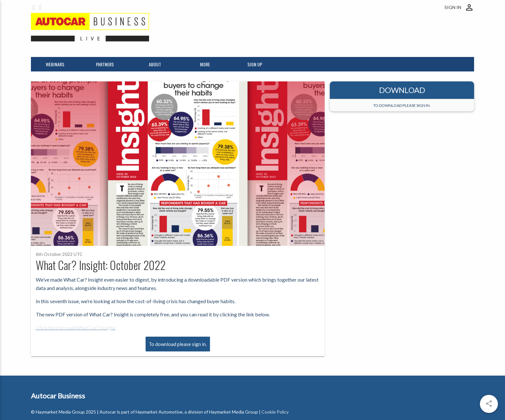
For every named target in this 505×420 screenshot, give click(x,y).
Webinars (55, 64)
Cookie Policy (275, 412)
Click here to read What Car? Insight (76, 327)
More (205, 64)
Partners (105, 64)
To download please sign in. (178, 344)
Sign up (255, 64)
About (155, 64)
